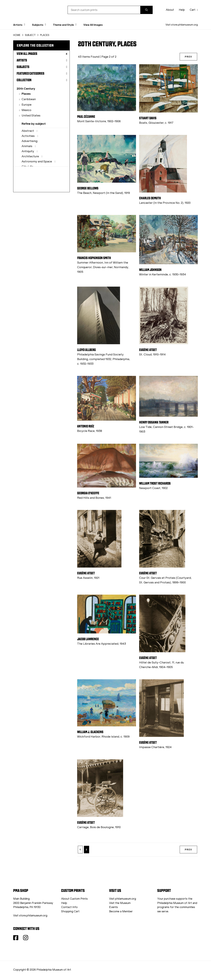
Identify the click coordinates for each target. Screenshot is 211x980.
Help (182, 10)
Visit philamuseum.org (123, 899)
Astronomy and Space (37, 161)
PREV (188, 57)
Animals (27, 146)
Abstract (28, 131)
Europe (27, 105)
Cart (194, 10)
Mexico (26, 110)
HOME (17, 35)
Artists (42, 60)
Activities (28, 136)
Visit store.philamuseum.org (182, 25)
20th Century (26, 89)
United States (31, 115)
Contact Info (69, 907)
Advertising (30, 141)
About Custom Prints (74, 899)
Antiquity (28, 151)
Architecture (30, 156)
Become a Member (121, 911)
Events (113, 907)
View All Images (93, 25)
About (170, 10)
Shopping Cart (70, 911)
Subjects (42, 67)
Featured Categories (42, 73)
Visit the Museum (120, 903)
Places (26, 94)
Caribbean (29, 99)
